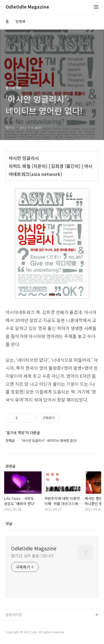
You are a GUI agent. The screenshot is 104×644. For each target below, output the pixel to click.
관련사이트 (14, 615)
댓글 (9, 523)
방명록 (21, 21)
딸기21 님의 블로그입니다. (33, 556)
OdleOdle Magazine (27, 7)
